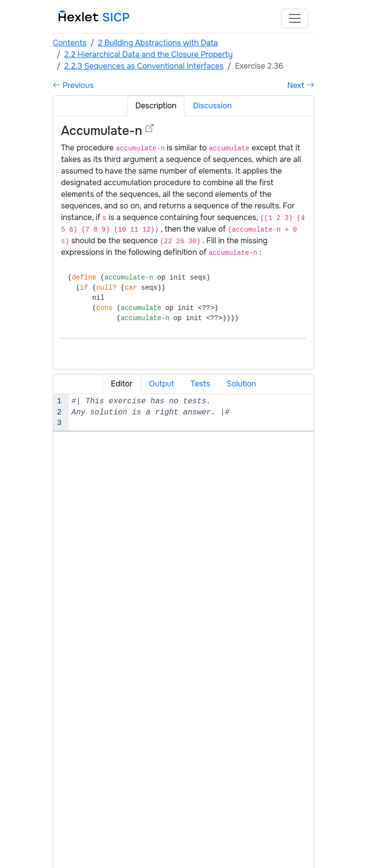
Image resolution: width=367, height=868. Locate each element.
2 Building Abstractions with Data (158, 43)
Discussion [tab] (212, 106)
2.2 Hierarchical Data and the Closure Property (149, 54)
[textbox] (191, 412)
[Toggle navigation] (295, 18)
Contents (70, 43)
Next (301, 85)
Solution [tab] (241, 384)
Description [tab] (156, 106)
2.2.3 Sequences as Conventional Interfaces (144, 66)
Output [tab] (162, 384)
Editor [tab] (122, 384)
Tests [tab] (200, 384)
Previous (73, 85)
